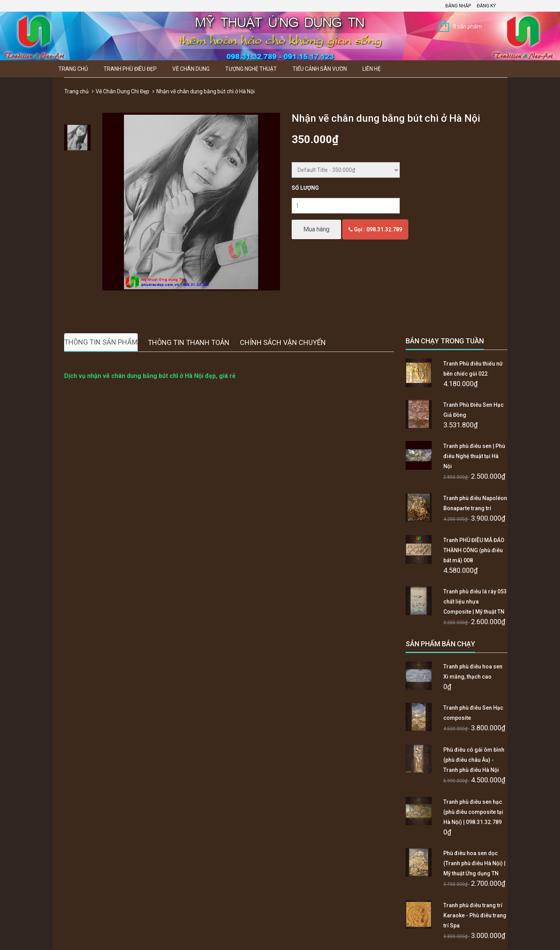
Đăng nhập (458, 6)
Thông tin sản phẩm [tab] (101, 342)
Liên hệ (372, 69)
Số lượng (305, 188)
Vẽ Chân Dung (191, 69)
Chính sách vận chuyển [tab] (283, 342)
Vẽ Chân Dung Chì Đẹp (122, 91)
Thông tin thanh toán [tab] (189, 342)
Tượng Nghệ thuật (251, 69)
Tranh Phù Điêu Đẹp (130, 69)
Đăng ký (486, 6)
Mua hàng (316, 229)
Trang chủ (73, 69)
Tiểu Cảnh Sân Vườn (320, 69)
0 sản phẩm (467, 26)
